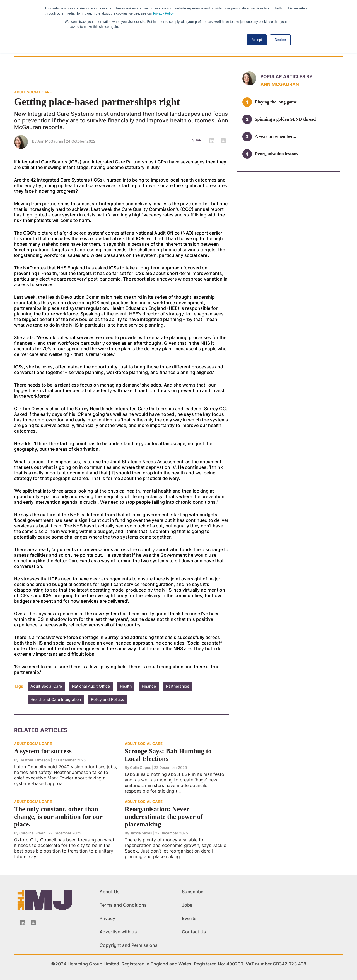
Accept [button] (257, 40)
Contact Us (194, 932)
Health (126, 686)
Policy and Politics (108, 699)
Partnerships (178, 686)
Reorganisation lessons (277, 154)
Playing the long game (276, 102)
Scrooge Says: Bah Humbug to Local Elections (168, 755)
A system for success (43, 751)
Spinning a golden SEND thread (285, 119)
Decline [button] (280, 40)
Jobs (187, 905)
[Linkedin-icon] (23, 923)
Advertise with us (118, 932)
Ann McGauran (50, 141)
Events (189, 918)
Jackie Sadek (141, 833)
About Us (110, 892)
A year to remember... (275, 137)
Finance (149, 686)
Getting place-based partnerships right (97, 102)
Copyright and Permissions (129, 945)
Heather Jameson (35, 760)
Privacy (107, 918)
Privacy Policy (163, 13)
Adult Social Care (46, 686)
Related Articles (41, 730)
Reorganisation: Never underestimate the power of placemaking (164, 817)
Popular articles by (287, 76)
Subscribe (193, 892)
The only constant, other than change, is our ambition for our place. (58, 817)
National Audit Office (91, 686)
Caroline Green (32, 833)
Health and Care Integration (56, 699)
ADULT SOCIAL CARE (33, 92)
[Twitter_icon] (33, 923)
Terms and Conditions (123, 905)
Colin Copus (141, 767)
